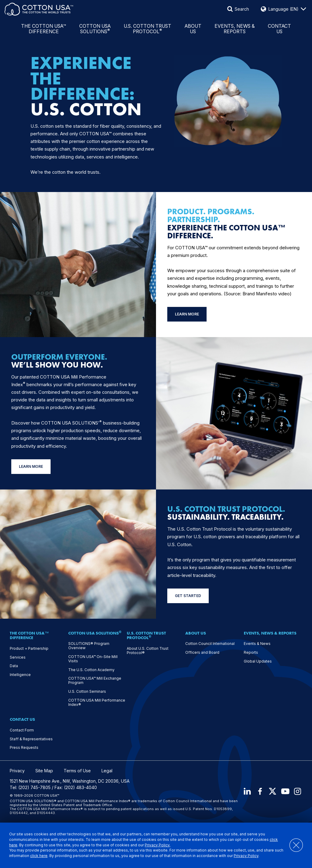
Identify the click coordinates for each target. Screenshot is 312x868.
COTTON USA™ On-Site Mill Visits (93, 659)
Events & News (257, 644)
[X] (272, 792)
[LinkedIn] (246, 792)
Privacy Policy (255, 856)
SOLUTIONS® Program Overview (89, 646)
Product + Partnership (29, 649)
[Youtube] (285, 792)
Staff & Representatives (31, 739)
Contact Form (22, 730)
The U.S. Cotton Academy (91, 670)
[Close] (293, 845)
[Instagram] (298, 792)
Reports (251, 653)
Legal (107, 771)
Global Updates (258, 661)
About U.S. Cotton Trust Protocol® (148, 651)
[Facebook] (259, 792)
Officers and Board (202, 653)
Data (14, 666)
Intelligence (20, 675)
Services (18, 657)
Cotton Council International (210, 644)
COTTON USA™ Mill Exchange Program (95, 681)
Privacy (17, 771)
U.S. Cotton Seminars (87, 692)
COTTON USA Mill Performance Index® (97, 703)
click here (48, 856)
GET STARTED (188, 596)
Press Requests (24, 748)
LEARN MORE (187, 314)
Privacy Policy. (158, 845)
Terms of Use (77, 771)
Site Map (44, 771)
